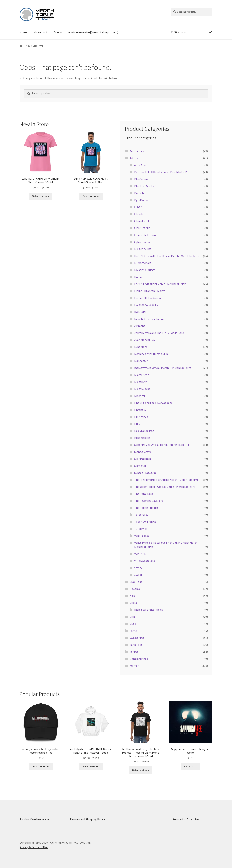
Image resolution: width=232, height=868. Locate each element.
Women (134, 666)
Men (132, 617)
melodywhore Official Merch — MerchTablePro (163, 368)
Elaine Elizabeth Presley (149, 291)
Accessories (137, 151)
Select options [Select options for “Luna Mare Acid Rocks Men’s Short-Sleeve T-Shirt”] (91, 196)
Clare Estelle (142, 228)
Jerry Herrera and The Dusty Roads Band (159, 333)
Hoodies (135, 589)
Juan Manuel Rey (145, 340)
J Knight (140, 326)
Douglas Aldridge (145, 270)
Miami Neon (142, 375)
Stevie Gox (141, 466)
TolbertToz (141, 515)
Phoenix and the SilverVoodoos (153, 403)
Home (23, 32)
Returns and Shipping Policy (87, 819)
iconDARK (140, 312)
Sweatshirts (137, 638)
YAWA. (138, 568)
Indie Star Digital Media (149, 610)
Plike (137, 424)
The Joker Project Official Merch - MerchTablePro (165, 487)
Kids (132, 596)
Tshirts (134, 652)
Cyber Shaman (143, 242)
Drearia (139, 277)
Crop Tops (136, 582)
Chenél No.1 (142, 221)
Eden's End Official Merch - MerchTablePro (160, 284)
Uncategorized (139, 659)
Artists (134, 158)
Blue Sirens (141, 179)
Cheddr (139, 214)
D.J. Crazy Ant (143, 249)
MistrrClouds (142, 389)
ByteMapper (142, 200)
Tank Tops (136, 645)
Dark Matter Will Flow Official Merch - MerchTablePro (167, 256)
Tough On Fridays (145, 522)
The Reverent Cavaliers (149, 501)
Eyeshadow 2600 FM (146, 305)
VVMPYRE (140, 554)
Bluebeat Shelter (145, 186)
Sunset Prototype (145, 473)
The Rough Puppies (146, 508)
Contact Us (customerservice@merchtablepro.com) (86, 32)
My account (41, 32)
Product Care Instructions (36, 819)
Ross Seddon (142, 438)
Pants (133, 631)
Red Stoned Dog (144, 431)
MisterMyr (141, 382)
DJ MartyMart (143, 263)
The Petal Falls (144, 494)
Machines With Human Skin (151, 354)
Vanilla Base (142, 536)
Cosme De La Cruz (145, 235)
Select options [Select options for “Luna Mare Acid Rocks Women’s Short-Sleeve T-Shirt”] (41, 196)
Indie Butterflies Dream (149, 319)
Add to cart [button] (190, 766)
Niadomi (140, 396)
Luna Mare (141, 347)
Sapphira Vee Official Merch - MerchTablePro (162, 445)
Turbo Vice (141, 529)
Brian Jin (140, 193)
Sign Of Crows (143, 452)
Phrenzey (140, 410)
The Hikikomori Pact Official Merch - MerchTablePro (166, 480)
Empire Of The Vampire (149, 298)
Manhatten (141, 361)
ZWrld (138, 575)
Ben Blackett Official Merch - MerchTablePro (162, 172)
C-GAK (138, 207)
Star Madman (143, 459)
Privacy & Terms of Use (34, 847)
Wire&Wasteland (145, 561)
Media (133, 603)
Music (133, 624)
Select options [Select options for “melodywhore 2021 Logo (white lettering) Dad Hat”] (41, 766)
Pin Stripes (141, 417)
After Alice (141, 165)
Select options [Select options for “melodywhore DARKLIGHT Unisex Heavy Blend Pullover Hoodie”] (91, 766)
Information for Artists (185, 819)
